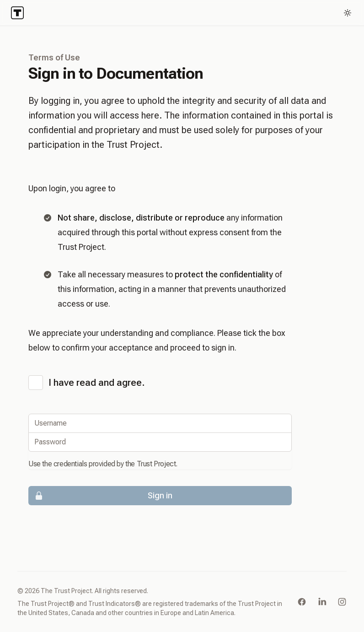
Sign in (101, 496)
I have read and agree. (97, 383)
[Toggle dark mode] (348, 13)
